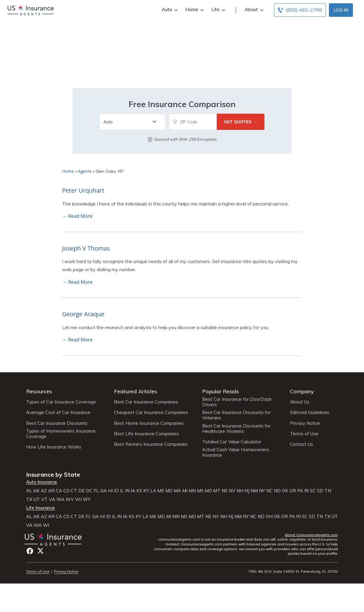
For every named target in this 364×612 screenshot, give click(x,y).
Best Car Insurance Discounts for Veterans (236, 415)
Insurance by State (53, 474)
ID (116, 491)
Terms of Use (304, 434)
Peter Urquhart (83, 190)
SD (320, 491)
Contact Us (301, 444)
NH (240, 491)
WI (78, 499)
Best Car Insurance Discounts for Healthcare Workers (236, 429)
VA (52, 499)
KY (146, 491)
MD (169, 491)
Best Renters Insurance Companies (151, 444)
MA (178, 491)
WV (70, 499)
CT (74, 491)
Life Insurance (40, 508)
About (253, 9)
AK (36, 491)
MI (185, 491)
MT (217, 491)
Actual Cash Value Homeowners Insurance (236, 452)
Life (218, 9)
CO (66, 491)
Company (302, 391)
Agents (85, 171)
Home (194, 9)
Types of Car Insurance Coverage (61, 402)
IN (127, 491)
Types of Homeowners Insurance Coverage (61, 434)
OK (285, 491)
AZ (44, 491)
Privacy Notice (305, 423)
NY (262, 491)
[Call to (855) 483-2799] (300, 10)
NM (254, 491)
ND (277, 491)
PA (300, 491)
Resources (39, 391)
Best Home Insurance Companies (149, 423)
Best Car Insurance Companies (146, 402)
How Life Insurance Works (54, 447)
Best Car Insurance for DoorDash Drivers (237, 402)
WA (60, 499)
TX (29, 499)
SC (313, 491)
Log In (341, 10)
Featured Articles (136, 391)
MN (192, 491)
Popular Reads (221, 391)
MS (200, 491)
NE (225, 491)
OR (293, 491)
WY (87, 499)
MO (208, 491)
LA (153, 491)
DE (81, 491)
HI (110, 491)
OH (269, 517)
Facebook (30, 551)
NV (232, 491)
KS (139, 491)
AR (51, 491)
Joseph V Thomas (86, 248)
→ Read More (77, 216)
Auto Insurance (42, 482)
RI (307, 491)
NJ (247, 491)
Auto (169, 9)
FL (96, 491)
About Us (300, 402)
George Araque (83, 314)
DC (89, 491)
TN (328, 491)
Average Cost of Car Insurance (58, 412)
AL (29, 491)
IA (133, 491)
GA (103, 491)
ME (161, 491)
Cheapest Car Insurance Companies (151, 412)
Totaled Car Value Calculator (232, 442)
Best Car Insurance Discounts (57, 423)
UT (37, 499)
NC (269, 491)
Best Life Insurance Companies (146, 434)
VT (44, 499)
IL (122, 491)
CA (59, 491)
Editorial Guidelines (310, 412)
